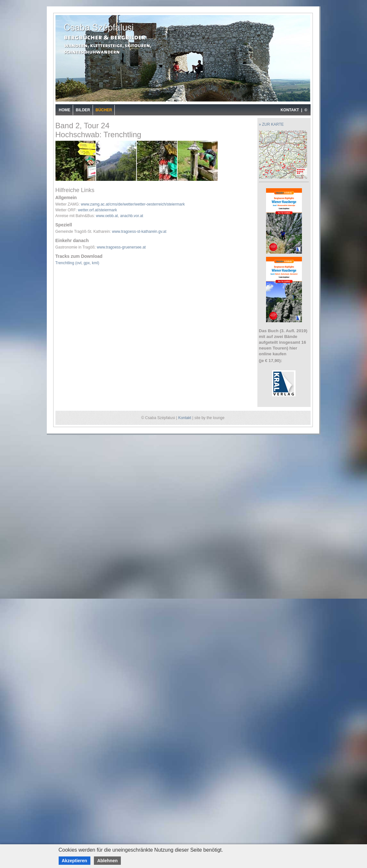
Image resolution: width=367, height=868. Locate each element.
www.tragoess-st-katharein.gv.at (139, 232)
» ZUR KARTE (271, 124)
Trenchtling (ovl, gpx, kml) (77, 263)
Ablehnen (107, 861)
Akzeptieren (75, 861)
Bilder (83, 110)
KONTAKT (290, 110)
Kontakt (185, 418)
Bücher (104, 110)
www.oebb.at (107, 216)
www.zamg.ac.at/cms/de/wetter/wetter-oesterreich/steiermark (133, 204)
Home (64, 110)
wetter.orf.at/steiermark (97, 210)
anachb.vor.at (132, 216)
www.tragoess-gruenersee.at (121, 247)
